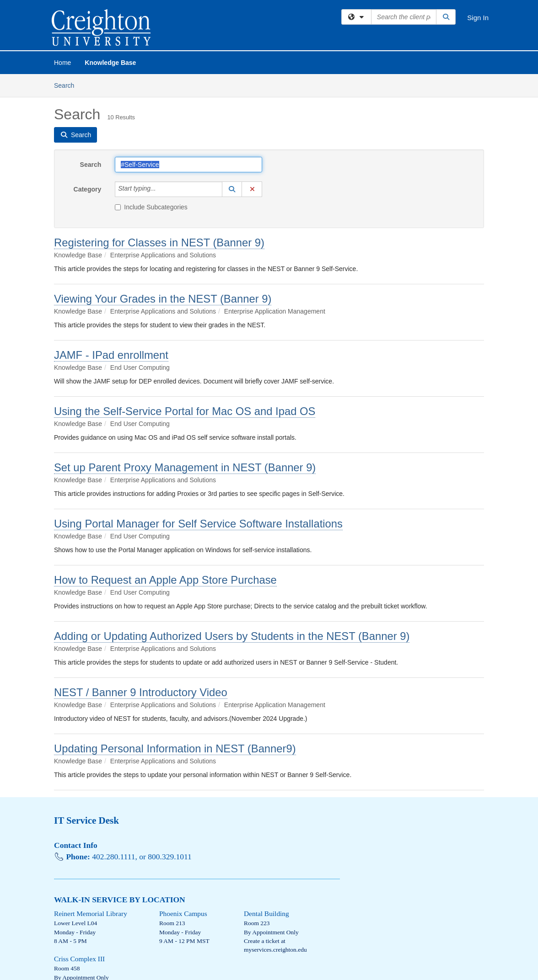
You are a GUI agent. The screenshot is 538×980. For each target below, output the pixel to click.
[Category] (161, 189)
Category (88, 189)
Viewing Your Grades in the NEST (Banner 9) (163, 299)
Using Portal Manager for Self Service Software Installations (198, 524)
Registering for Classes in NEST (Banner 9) (159, 242)
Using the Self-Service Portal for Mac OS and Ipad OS (185, 411)
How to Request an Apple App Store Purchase (165, 580)
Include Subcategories (151, 207)
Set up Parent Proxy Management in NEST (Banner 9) (185, 467)
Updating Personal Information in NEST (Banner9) (175, 748)
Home (62, 63)
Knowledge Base (110, 63)
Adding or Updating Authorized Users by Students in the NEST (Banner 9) (232, 636)
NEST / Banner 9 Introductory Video (141, 692)
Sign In (478, 18)
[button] (232, 189)
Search (67, 85)
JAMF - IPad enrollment (111, 355)
